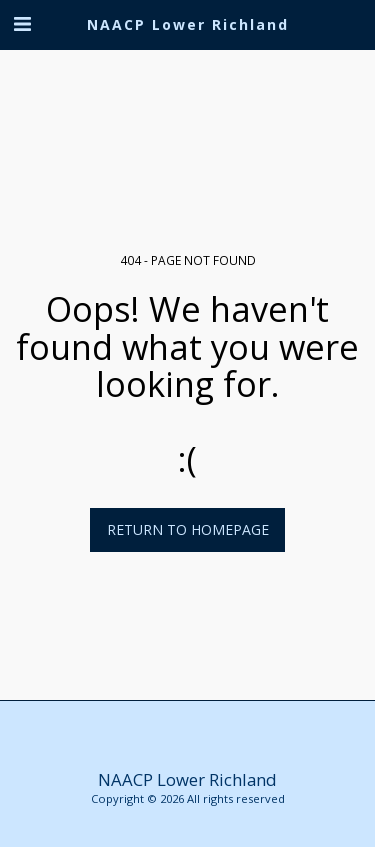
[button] (22, 23)
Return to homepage (188, 529)
